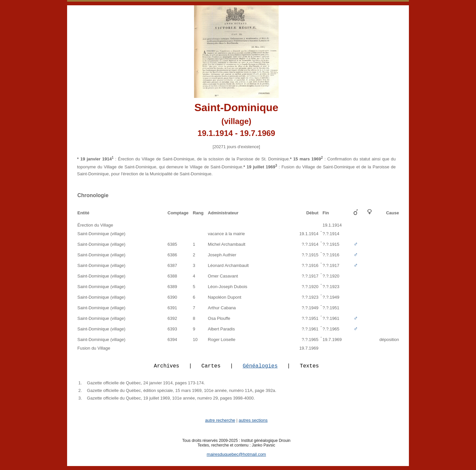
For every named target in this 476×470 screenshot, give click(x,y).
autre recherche (220, 424)
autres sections (253, 424)
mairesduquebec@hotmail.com (236, 458)
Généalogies (260, 369)
